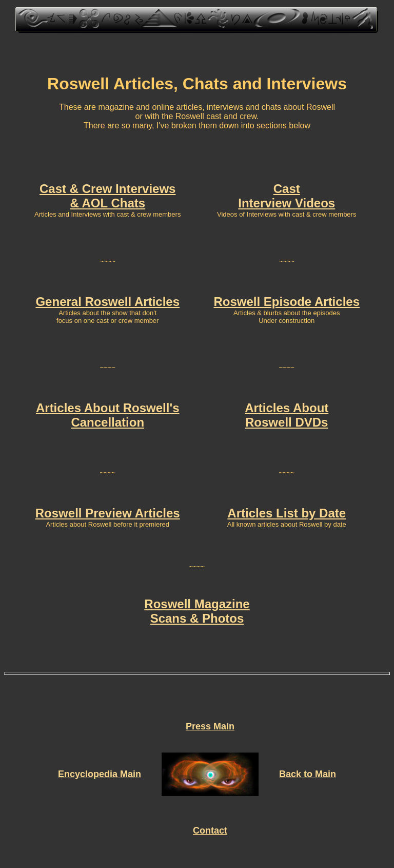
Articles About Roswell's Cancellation (108, 415)
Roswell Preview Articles (108, 513)
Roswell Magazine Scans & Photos (197, 611)
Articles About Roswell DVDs (287, 415)
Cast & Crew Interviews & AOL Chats (107, 196)
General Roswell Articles (107, 302)
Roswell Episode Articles (287, 302)
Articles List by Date (287, 513)
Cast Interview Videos (287, 196)
